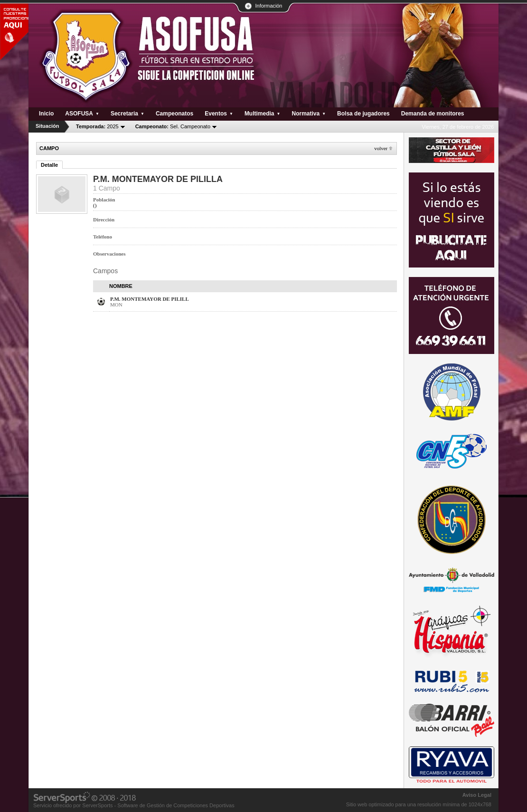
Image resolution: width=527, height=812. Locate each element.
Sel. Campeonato (173, 126)
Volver (381, 148)
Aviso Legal (477, 795)
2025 (97, 126)
